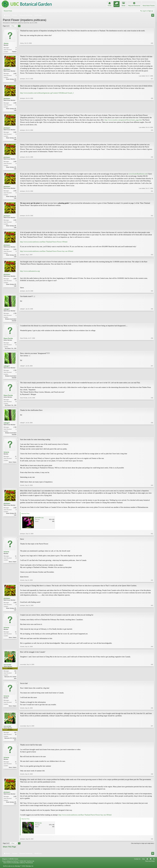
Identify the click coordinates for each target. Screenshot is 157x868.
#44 (152, 650)
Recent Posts (8, 11)
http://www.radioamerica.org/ (30, 273)
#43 (152, 613)
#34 (152, 293)
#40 (152, 488)
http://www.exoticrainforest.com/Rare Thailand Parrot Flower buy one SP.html (47, 253)
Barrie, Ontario (13, 465)
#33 (152, 258)
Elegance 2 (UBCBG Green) (10, 863)
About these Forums (149, 6)
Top (151, 863)
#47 (152, 743)
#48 (152, 778)
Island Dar (26, 23)
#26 (152, 51)
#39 (152, 437)
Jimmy (6, 43)
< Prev (12, 26)
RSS (154, 863)
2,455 (15, 74)
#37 (152, 380)
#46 (152, 711)
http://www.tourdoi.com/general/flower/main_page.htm (123, 121)
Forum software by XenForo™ (18, 865)
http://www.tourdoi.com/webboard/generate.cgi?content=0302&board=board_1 (47, 93)
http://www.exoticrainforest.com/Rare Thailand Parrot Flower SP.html (44, 243)
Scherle (6, 455)
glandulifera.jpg (39, 521)
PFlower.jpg (38, 827)
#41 (152, 537)
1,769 (15, 315)
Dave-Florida (8, 341)
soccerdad (7, 668)
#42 (152, 583)
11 (16, 459)
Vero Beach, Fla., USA (11, 350)
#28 (152, 110)
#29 (152, 140)
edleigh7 (7, 311)
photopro (7, 69)
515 (15, 674)
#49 (152, 843)
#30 (152, 170)
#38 (152, 408)
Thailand (14, 52)
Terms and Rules (150, 865)
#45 (152, 681)
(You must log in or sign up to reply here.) (143, 847)
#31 (152, 199)
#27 (152, 81)
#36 (152, 350)
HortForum (14, 23)
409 (15, 345)
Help (143, 863)
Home (147, 863)
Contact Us (137, 863)
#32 (152, 229)
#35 (152, 322)
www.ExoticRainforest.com (138, 175)
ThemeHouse (29, 866)
